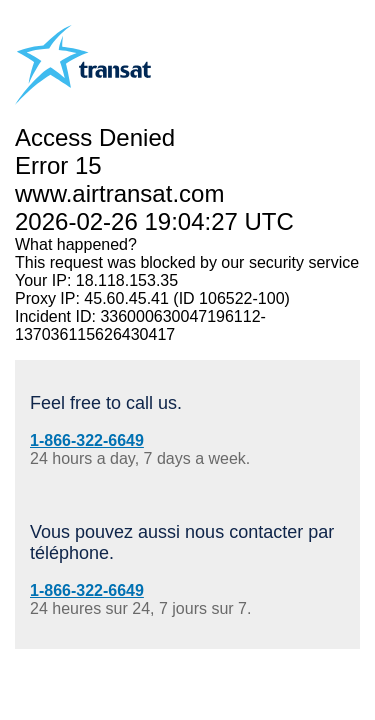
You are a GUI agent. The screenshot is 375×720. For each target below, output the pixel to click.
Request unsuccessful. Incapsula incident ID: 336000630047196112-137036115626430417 (187, 360)
